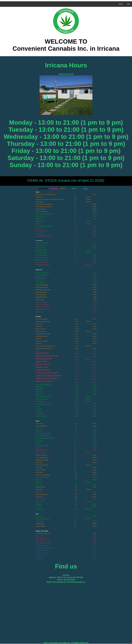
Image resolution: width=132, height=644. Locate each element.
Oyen (128, 4)
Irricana (121, 4)
